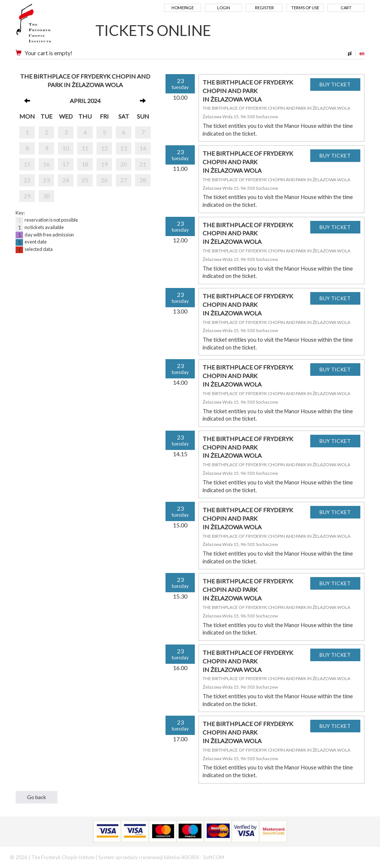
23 (46, 180)
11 (85, 148)
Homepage (183, 8)
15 (27, 164)
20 (124, 164)
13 (124, 148)
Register (264, 8)
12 (104, 148)
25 (85, 180)
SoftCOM (214, 857)
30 (46, 196)
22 (27, 180)
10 (66, 148)
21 (143, 164)
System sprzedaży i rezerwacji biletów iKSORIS (149, 857)
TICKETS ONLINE (153, 30)
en (362, 53)
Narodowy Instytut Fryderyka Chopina (48, 26)
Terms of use (305, 8)
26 (104, 180)
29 (27, 196)
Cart (346, 8)
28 (143, 180)
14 (143, 148)
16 (46, 164)
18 (85, 164)
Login (224, 8)
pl (350, 53)
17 (66, 164)
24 (66, 180)
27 (124, 180)
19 (104, 164)
